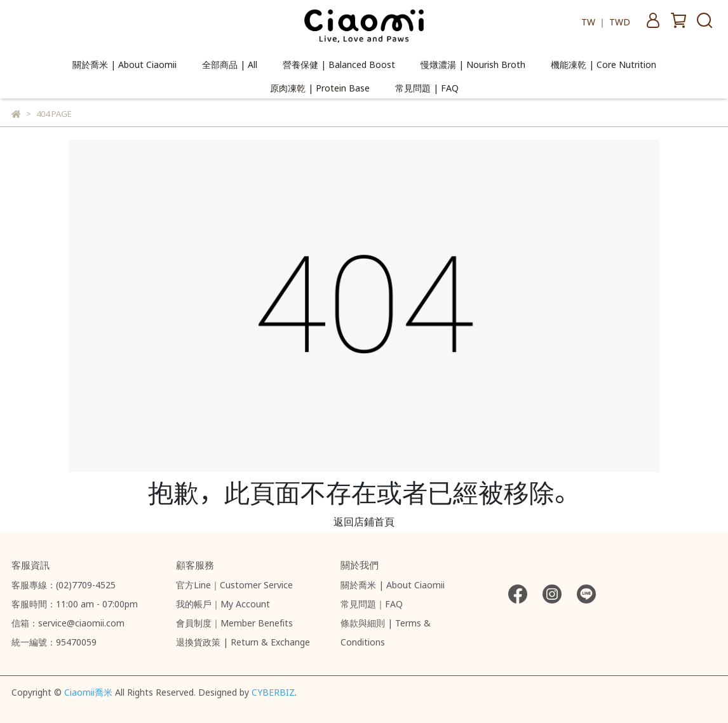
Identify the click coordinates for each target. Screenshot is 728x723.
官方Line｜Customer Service (234, 583)
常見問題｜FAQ (372, 602)
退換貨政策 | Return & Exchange (243, 640)
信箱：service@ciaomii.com (68, 621)
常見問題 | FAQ (427, 87)
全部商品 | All (230, 63)
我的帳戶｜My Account (223, 602)
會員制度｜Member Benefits (234, 621)
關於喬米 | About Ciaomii (125, 63)
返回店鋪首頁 (364, 520)
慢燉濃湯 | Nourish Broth (473, 63)
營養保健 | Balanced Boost (339, 63)
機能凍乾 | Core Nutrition (603, 63)
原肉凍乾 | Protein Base (320, 87)
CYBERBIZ (273, 691)
